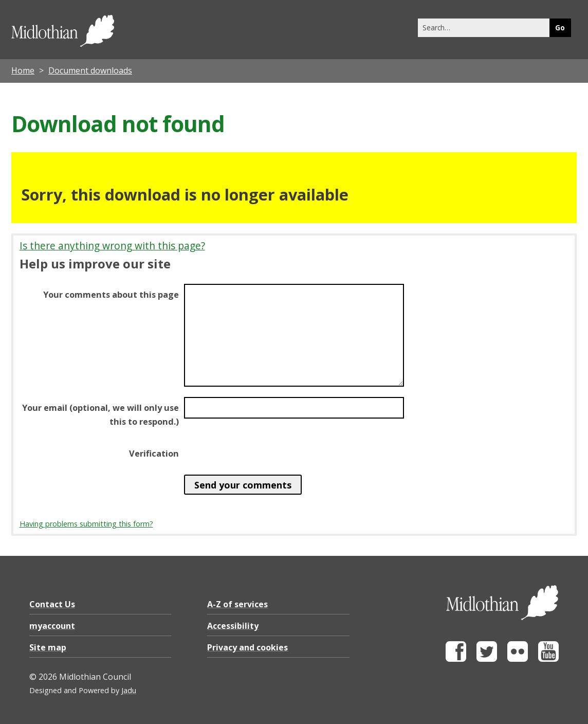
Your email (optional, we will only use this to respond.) (100, 414)
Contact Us (52, 604)
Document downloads (90, 70)
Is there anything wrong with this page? (112, 246)
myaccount (52, 626)
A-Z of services (237, 604)
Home (23, 70)
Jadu (129, 690)
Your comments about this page (111, 295)
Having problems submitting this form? (86, 524)
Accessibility (233, 626)
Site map (48, 647)
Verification (154, 454)
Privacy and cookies (247, 647)
